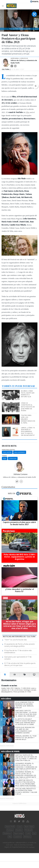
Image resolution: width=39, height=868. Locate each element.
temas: (4, 456)
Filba (27, 112)
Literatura (13, 458)
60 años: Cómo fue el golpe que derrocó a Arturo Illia (28, 394)
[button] (36, 86)
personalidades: (8, 450)
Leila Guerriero (20, 452)
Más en (20, 494)
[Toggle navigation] (3, 6)
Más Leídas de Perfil (10, 751)
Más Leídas (6, 699)
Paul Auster (7, 452)
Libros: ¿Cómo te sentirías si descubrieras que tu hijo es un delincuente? (28, 431)
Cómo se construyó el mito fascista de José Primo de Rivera (28, 407)
